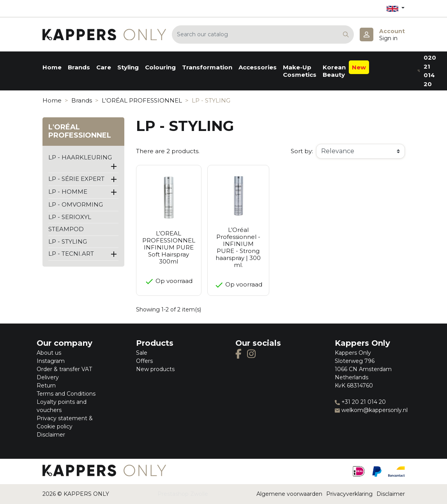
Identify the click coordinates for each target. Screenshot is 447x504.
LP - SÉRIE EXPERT (76, 179)
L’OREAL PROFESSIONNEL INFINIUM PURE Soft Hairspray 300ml (169, 247)
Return (46, 386)
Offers (144, 361)
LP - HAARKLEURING (80, 157)
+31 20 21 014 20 (360, 402)
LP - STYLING (68, 241)
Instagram (51, 361)
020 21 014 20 (427, 71)
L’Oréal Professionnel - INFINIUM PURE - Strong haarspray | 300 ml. (238, 247)
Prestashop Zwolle (183, 494)
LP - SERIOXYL (70, 217)
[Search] (263, 34)
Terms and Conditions (66, 394)
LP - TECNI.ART (71, 254)
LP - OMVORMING (76, 204)
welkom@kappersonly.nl (371, 410)
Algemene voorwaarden (289, 494)
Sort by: (302, 151)
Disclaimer (51, 435)
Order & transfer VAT (64, 369)
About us (49, 353)
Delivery (48, 377)
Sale (142, 353)
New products (155, 369)
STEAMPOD (66, 229)
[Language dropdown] (396, 8)
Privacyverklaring (349, 494)
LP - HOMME (68, 192)
